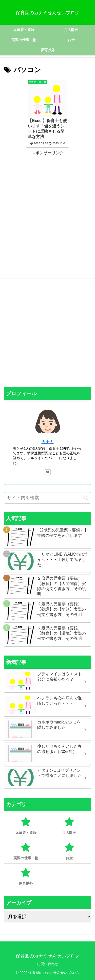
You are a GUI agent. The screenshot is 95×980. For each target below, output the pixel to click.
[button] (86, 498)
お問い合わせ (48, 964)
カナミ (48, 442)
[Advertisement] (48, 204)
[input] (48, 498)
